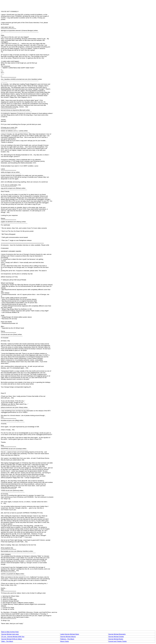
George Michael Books (116, 639)
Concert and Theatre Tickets (118, 641)
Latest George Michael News (70, 634)
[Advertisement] (78, 6)
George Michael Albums (68, 637)
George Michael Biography (117, 634)
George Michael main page (10, 634)
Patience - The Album (67, 639)
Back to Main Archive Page (10, 632)
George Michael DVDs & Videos (12, 639)
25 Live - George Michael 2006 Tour (13, 637)
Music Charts (65, 641)
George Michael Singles (116, 637)
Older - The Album (7, 641)
